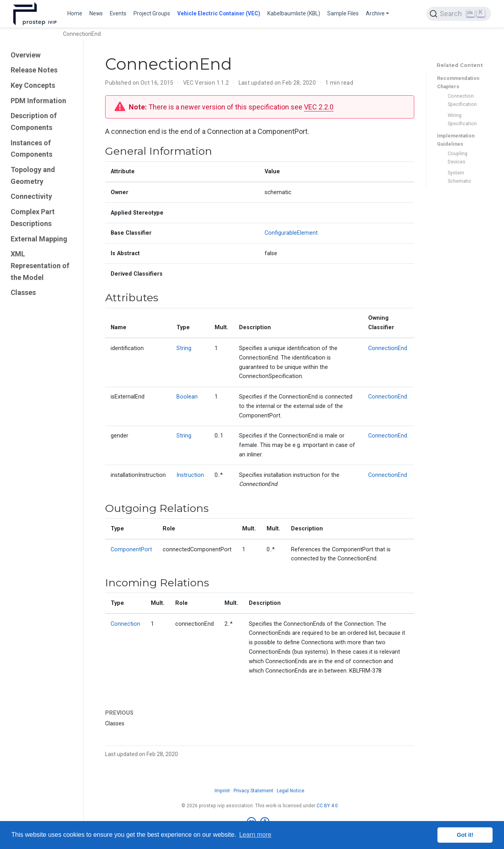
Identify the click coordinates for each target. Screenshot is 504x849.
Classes (23, 292)
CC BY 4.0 (327, 806)
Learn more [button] (255, 835)
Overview (26, 55)
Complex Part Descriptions (33, 218)
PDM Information (38, 101)
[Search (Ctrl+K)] (459, 14)
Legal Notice (291, 791)
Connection (125, 624)
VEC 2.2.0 (319, 107)
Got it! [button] (465, 835)
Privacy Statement (253, 791)
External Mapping (39, 239)
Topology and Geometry (33, 175)
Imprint (222, 791)
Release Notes (34, 70)
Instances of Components (31, 149)
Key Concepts (33, 85)
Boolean (187, 397)
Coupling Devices (458, 158)
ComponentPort (131, 550)
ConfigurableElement (291, 233)
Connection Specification (462, 100)
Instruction (190, 475)
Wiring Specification (462, 119)
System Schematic (460, 177)
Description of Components (34, 121)
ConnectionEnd (388, 348)
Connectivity (31, 196)
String (184, 348)
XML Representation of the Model (40, 265)
